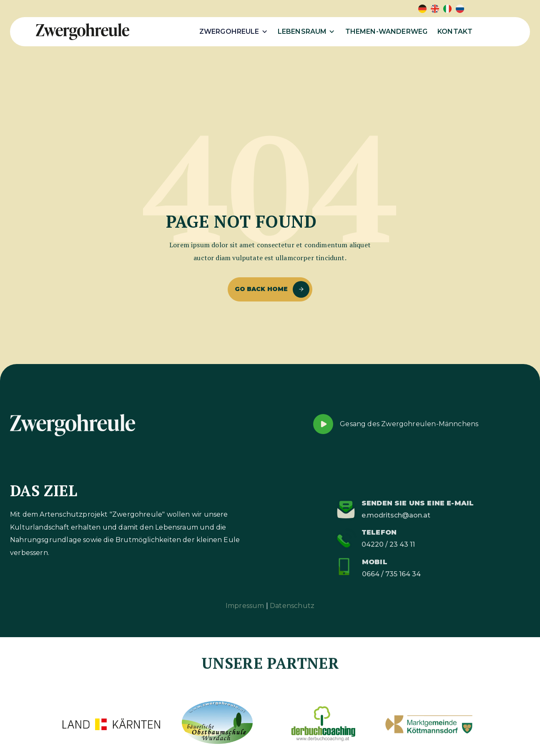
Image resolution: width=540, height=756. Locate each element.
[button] (234, 32)
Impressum (245, 606)
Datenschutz (292, 606)
